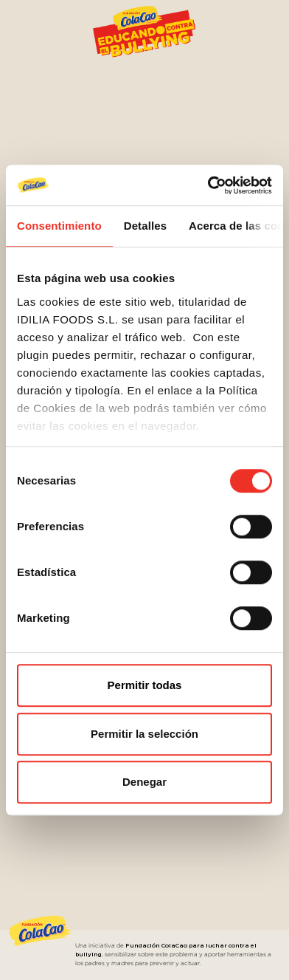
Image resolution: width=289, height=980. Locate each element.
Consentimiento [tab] (59, 226)
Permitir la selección (144, 734)
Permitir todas (145, 685)
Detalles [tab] (145, 226)
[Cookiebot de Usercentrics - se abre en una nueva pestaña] (208, 185)
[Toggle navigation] (263, 24)
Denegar (144, 782)
